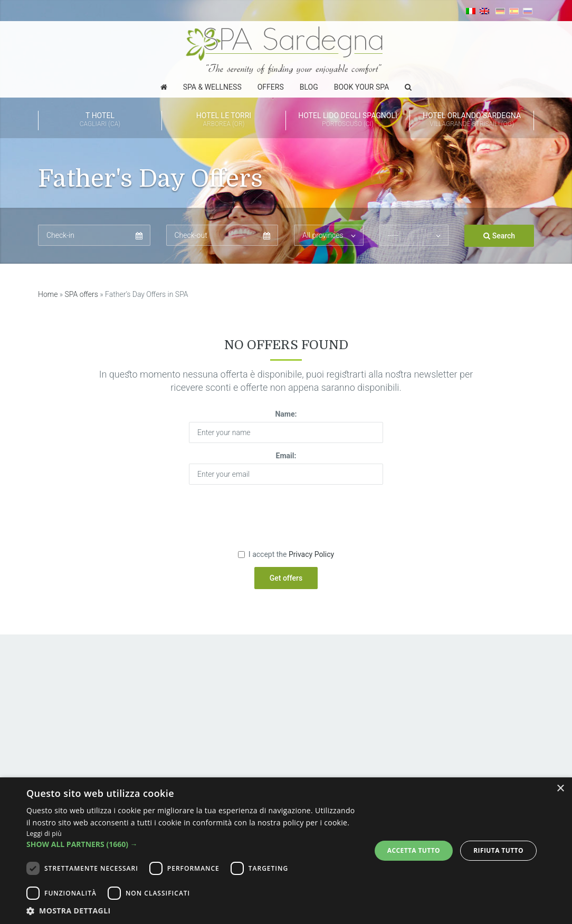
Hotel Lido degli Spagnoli (348, 120)
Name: (286, 414)
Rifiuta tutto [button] (498, 850)
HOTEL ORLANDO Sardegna (472, 120)
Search (499, 236)
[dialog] (286, 851)
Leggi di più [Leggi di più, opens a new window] (44, 834)
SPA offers (82, 294)
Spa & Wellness (212, 87)
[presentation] (286, 513)
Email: (286, 456)
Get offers (286, 578)
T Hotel (100, 120)
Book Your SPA (362, 87)
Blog (309, 87)
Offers (271, 87)
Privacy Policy (311, 554)
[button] (193, 844)
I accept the (286, 554)
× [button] (560, 789)
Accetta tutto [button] (414, 850)
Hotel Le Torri (224, 120)
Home (48, 294)
